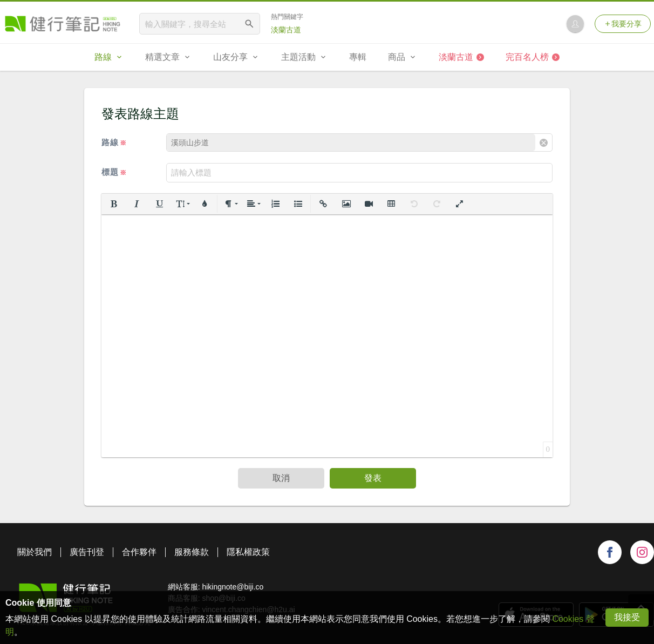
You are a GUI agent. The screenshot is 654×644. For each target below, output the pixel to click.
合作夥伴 (139, 552)
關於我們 (35, 552)
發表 (373, 478)
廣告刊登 (87, 552)
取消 (281, 478)
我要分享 (623, 24)
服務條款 (192, 552)
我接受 (627, 617)
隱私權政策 (248, 552)
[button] (114, 204)
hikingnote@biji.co (233, 587)
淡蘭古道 (286, 30)
